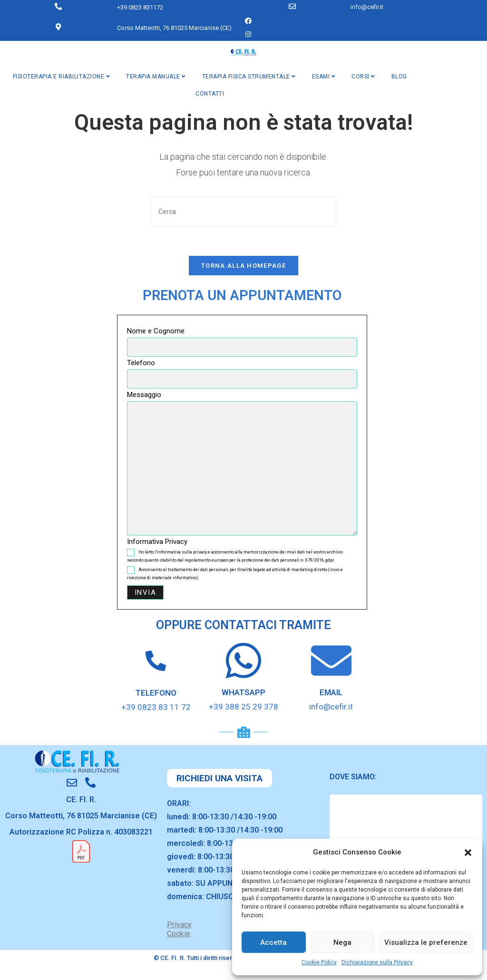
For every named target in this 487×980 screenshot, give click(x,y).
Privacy (179, 925)
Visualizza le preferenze (426, 942)
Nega (342, 942)
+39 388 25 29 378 (243, 707)
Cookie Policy (319, 962)
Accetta (273, 942)
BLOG (399, 77)
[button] (468, 853)
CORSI (363, 77)
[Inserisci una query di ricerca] (243, 212)
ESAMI (324, 77)
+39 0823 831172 (140, 7)
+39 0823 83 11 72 (156, 707)
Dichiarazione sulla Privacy (377, 962)
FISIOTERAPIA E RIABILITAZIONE (62, 77)
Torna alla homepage (243, 266)
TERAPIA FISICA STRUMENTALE (249, 77)
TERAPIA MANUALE (156, 77)
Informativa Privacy (157, 542)
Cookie (179, 934)
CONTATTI (210, 94)
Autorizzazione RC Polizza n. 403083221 (81, 832)
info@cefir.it (367, 7)
